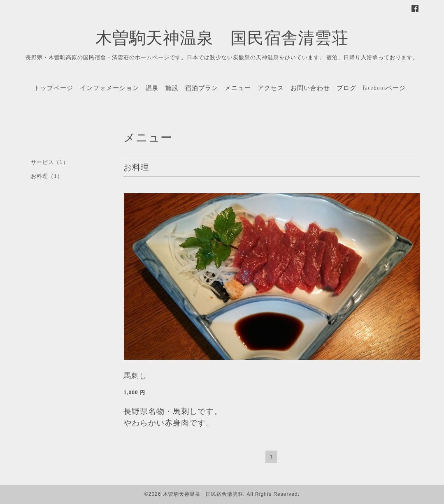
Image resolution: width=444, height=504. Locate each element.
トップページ (53, 88)
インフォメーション (109, 88)
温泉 (152, 88)
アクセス (271, 88)
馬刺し (135, 376)
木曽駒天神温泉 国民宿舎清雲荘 (222, 37)
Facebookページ (384, 88)
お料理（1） (47, 176)
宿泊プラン (202, 88)
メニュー (238, 88)
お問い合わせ (310, 88)
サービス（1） (50, 162)
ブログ (346, 88)
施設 (172, 88)
